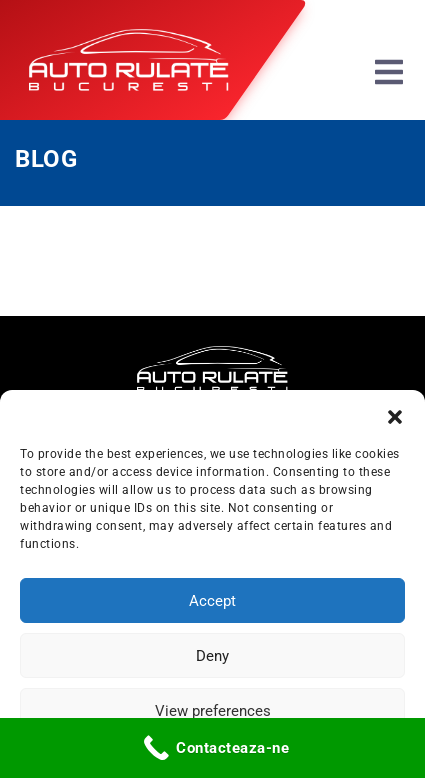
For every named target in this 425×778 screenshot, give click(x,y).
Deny (212, 656)
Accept (212, 601)
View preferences (213, 711)
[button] (395, 415)
